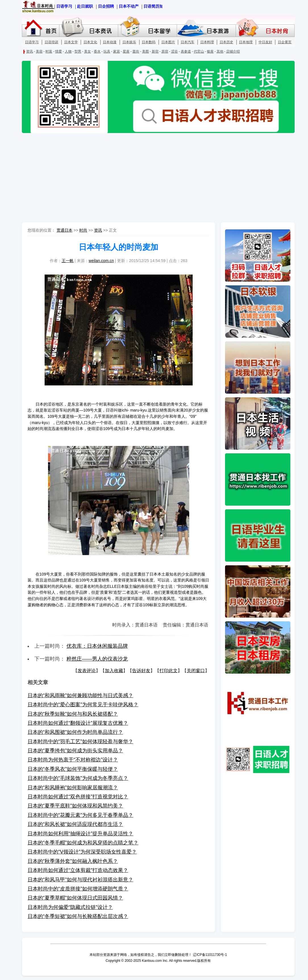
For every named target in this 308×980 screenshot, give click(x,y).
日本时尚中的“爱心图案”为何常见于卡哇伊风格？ (83, 705)
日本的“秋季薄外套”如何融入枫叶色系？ (73, 861)
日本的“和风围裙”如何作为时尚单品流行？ (75, 732)
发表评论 (87, 671)
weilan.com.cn (101, 261)
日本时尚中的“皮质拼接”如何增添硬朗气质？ (78, 889)
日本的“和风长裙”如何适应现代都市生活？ (75, 824)
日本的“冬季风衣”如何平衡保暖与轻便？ (73, 769)
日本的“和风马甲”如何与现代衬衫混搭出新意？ (80, 880)
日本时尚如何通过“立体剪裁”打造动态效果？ (78, 870)
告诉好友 (141, 671)
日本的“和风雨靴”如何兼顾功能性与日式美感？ (80, 695)
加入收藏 (114, 671)
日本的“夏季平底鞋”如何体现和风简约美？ (75, 806)
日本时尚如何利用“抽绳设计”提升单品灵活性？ (80, 834)
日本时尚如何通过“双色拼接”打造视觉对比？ (78, 797)
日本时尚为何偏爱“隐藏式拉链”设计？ (70, 907)
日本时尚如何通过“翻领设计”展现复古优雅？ (78, 723)
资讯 (98, 230)
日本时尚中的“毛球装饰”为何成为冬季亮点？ (78, 778)
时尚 (83, 230)
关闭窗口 (196, 671)
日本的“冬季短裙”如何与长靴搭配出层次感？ (78, 916)
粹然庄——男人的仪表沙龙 (97, 659)
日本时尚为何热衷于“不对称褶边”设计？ (73, 760)
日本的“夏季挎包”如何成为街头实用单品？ (75, 751)
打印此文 (168, 671)
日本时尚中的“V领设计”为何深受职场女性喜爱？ (82, 852)
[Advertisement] (154, 178)
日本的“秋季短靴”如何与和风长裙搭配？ (73, 714)
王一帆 (68, 261)
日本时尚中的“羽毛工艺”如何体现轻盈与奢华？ (80, 742)
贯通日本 (64, 230)
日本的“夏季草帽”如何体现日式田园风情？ (75, 898)
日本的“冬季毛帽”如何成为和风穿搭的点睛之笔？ (83, 843)
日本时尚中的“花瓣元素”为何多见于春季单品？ (80, 815)
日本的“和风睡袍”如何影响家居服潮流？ (73, 788)
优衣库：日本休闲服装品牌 (97, 646)
